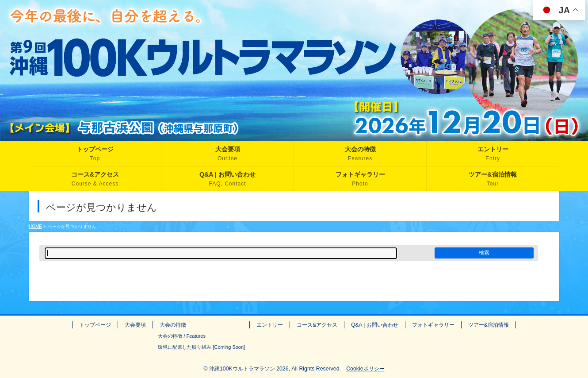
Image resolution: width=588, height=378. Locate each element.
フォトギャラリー (433, 325)
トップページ (95, 325)
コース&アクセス (317, 325)
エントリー (270, 325)
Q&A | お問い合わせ (374, 325)
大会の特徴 (173, 325)
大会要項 (135, 325)
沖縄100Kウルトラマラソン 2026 (249, 369)
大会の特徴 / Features (182, 336)
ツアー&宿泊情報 (489, 325)
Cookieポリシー (365, 369)
